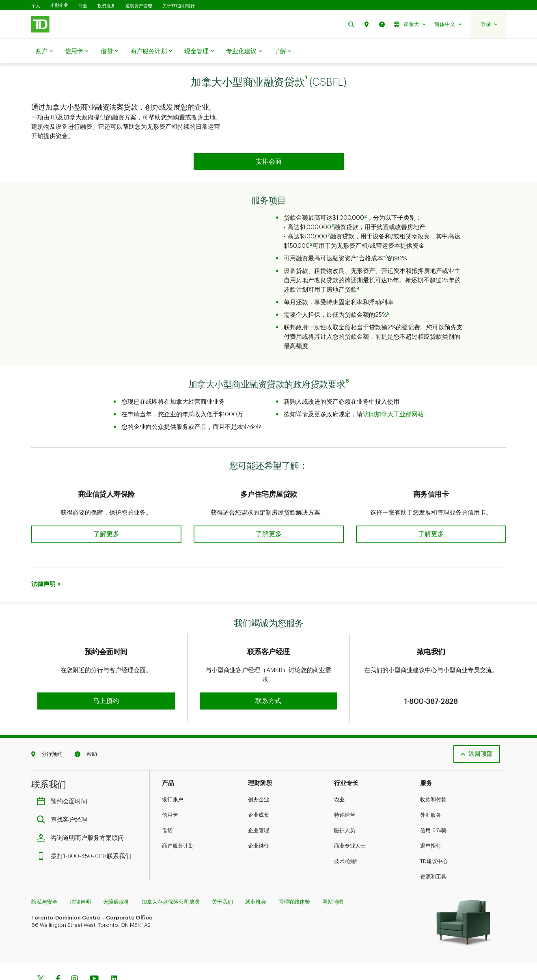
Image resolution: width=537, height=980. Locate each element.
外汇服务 (431, 788)
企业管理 (259, 803)
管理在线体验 (294, 875)
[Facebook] (58, 952)
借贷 (109, 52)
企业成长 (259, 788)
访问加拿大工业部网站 (393, 394)
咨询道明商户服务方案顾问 (82, 811)
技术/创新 (346, 834)
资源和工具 (433, 849)
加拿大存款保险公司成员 (171, 875)
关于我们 (222, 875)
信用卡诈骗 (433, 803)
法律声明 (43, 564)
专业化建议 (244, 52)
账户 (44, 52)
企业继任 (259, 819)
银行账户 (173, 772)
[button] (351, 24)
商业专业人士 (350, 819)
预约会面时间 (64, 774)
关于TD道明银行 (179, 6)
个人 (36, 6)
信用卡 (77, 52)
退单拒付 (431, 819)
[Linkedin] (114, 952)
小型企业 (59, 5)
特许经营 (345, 788)
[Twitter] (41, 952)
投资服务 (106, 6)
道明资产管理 (139, 6)
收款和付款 (433, 772)
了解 (283, 52)
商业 (83, 6)
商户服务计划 (151, 52)
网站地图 (333, 875)
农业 (339, 772)
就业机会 (256, 875)
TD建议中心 (434, 834)
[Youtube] (94, 952)
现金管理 (199, 52)
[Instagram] (74, 952)
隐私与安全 (44, 875)
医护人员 (345, 803)
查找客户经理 (64, 793)
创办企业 (259, 772)
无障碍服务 (116, 875)
